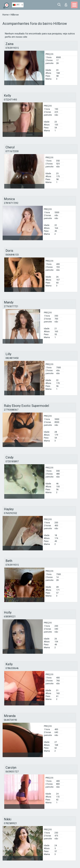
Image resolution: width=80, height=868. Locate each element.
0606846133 (12, 255)
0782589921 (10, 823)
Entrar (66, 5)
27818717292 (11, 203)
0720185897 (12, 461)
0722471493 (10, 100)
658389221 (10, 617)
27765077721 (11, 306)
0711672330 (12, 151)
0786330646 (12, 668)
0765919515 (12, 48)
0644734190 (10, 720)
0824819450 (12, 358)
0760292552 (10, 513)
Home (6, 15)
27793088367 (11, 410)
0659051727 (12, 772)
